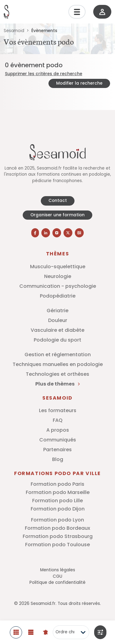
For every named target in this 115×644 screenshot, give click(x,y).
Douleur (58, 320)
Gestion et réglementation (58, 355)
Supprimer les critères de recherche (44, 74)
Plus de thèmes (57, 384)
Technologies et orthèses (57, 374)
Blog (58, 459)
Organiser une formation (57, 215)
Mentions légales (58, 570)
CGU (57, 576)
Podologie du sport (57, 340)
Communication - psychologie (58, 286)
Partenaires (57, 450)
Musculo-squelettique (58, 267)
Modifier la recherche (79, 83)
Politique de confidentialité (57, 582)
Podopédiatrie (58, 296)
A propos (58, 430)
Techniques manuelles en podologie (58, 364)
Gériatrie (57, 311)
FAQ (58, 420)
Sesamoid (14, 31)
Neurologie (58, 276)
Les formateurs (58, 410)
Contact (58, 201)
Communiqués (58, 440)
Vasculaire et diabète (57, 330)
